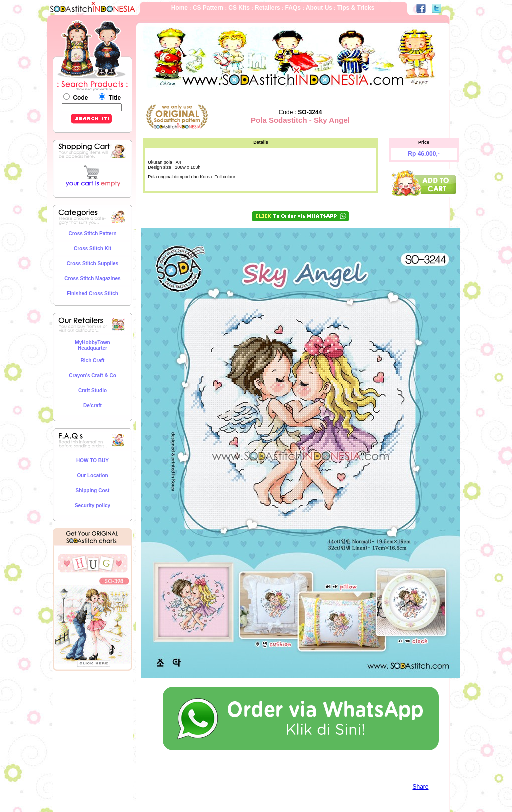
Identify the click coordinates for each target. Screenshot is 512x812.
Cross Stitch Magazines (92, 279)
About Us (318, 8)
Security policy (93, 506)
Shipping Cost (93, 491)
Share (420, 787)
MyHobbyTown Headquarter (92, 345)
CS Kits (240, 8)
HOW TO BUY (93, 461)
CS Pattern (209, 8)
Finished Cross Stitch (93, 294)
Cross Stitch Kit (93, 249)
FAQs (294, 8)
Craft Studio (93, 391)
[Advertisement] (93, 714)
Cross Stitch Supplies (93, 264)
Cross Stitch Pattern (92, 234)
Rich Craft (93, 361)
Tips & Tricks (356, 8)
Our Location (92, 476)
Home (180, 8)
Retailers (268, 8)
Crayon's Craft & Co (93, 376)
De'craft (93, 406)
